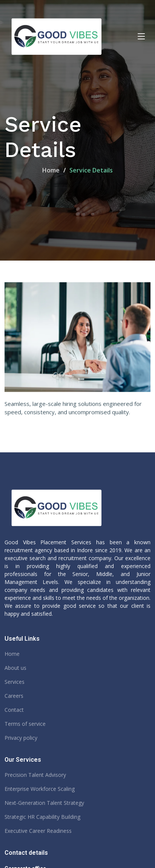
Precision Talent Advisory (35, 775)
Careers (14, 696)
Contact (14, 710)
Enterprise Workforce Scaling (40, 789)
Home (51, 170)
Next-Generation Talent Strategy (44, 803)
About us (15, 668)
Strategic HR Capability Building (42, 817)
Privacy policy (21, 738)
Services (15, 682)
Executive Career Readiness (38, 831)
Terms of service (25, 724)
